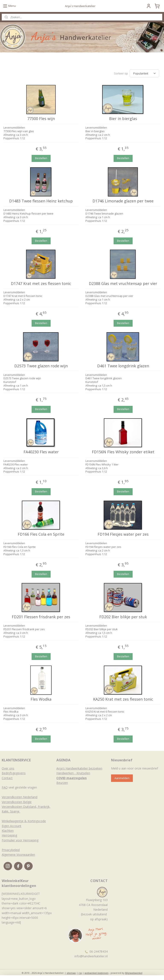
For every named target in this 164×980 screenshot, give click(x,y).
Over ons (8, 768)
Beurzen (62, 782)
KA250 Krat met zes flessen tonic (123, 699)
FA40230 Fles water (41, 451)
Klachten (8, 830)
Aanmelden (122, 777)
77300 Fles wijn (41, 118)
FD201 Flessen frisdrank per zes (41, 616)
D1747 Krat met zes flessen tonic (41, 283)
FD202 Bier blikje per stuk (123, 616)
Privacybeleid (11, 849)
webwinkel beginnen (97, 972)
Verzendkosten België (17, 801)
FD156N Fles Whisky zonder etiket (123, 451)
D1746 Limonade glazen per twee (123, 200)
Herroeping (9, 835)
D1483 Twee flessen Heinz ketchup (41, 200)
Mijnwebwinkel (134, 972)
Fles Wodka (41, 699)
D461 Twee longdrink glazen (123, 365)
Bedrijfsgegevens (14, 772)
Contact (7, 777)
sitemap (71, 972)
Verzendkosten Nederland (20, 796)
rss (80, 972)
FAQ (5, 787)
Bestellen (41, 157)
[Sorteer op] (144, 73)
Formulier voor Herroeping (20, 840)
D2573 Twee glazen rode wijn (41, 365)
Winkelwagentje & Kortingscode (24, 820)
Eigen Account (12, 825)
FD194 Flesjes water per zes (123, 534)
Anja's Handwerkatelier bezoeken (79, 768)
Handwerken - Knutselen (73, 772)
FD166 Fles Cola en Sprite (41, 534)
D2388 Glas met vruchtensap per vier (123, 283)
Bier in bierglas (123, 118)
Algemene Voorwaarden (18, 854)
